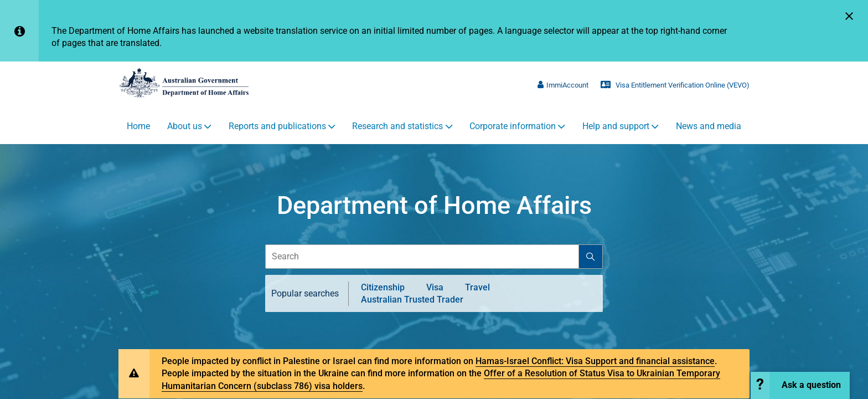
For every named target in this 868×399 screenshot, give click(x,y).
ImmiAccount (563, 85)
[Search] (590, 257)
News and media (709, 126)
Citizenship (383, 288)
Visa (435, 288)
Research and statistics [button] (397, 126)
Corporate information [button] (513, 126)
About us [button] (185, 126)
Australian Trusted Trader (412, 300)
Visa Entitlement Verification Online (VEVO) (675, 85)
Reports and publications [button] (277, 126)
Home (138, 126)
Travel (477, 288)
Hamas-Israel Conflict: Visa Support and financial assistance (595, 361)
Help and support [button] (616, 126)
